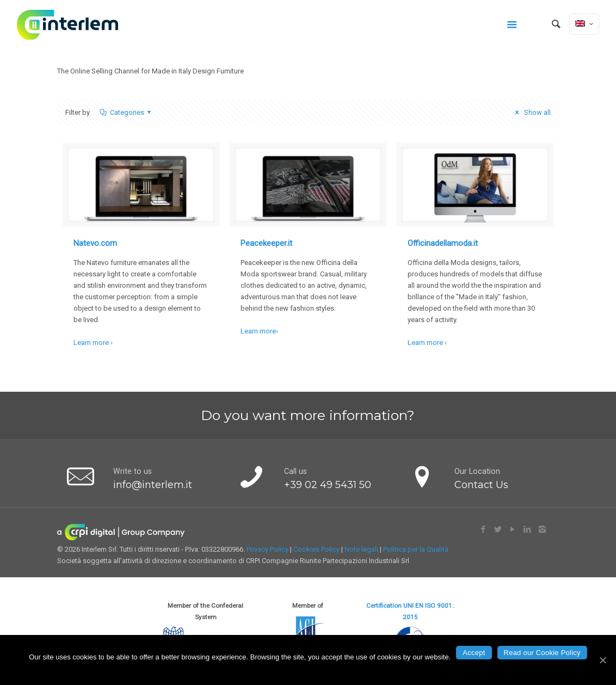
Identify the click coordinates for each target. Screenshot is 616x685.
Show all (531, 112)
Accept (474, 653)
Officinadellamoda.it (443, 243)
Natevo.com (95, 243)
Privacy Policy (267, 549)
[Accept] (602, 660)
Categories (126, 112)
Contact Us (481, 485)
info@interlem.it (153, 485)
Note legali (361, 549)
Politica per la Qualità (416, 549)
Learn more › (93, 342)
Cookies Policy (316, 549)
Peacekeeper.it (266, 243)
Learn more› (259, 331)
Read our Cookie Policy (542, 653)
